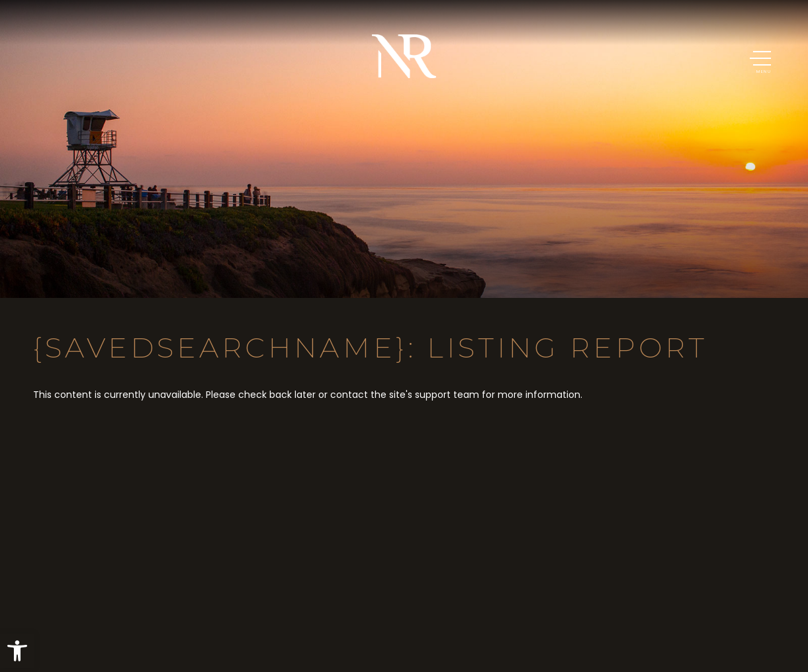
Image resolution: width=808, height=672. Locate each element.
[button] (17, 651)
